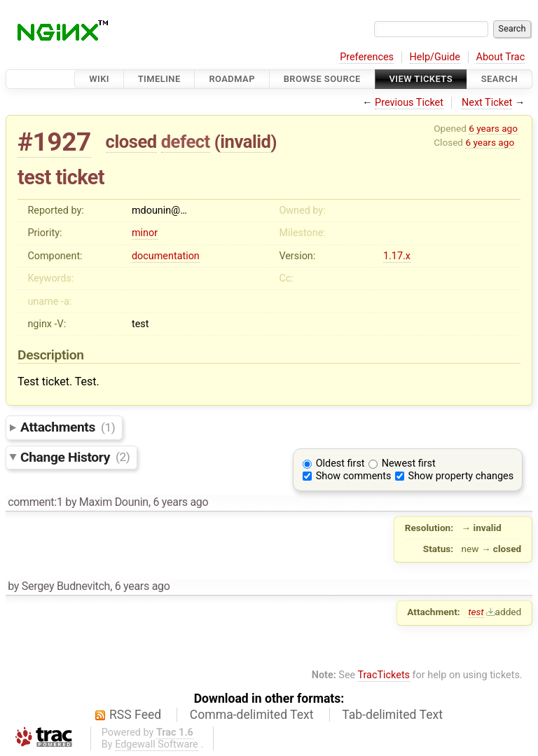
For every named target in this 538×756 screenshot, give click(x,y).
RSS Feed (135, 715)
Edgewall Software (157, 744)
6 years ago (493, 128)
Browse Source (322, 79)
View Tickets (421, 79)
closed (131, 142)
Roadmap (232, 79)
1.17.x (397, 256)
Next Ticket (487, 103)
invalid (245, 142)
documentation (166, 256)
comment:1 (35, 502)
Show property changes (461, 476)
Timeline (159, 79)
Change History (75, 456)
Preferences (367, 57)
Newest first (409, 463)
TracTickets (384, 675)
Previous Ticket (409, 103)
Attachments (68, 427)
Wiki (99, 79)
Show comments (354, 476)
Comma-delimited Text (252, 715)
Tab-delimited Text (392, 715)
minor (145, 233)
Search (499, 79)
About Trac (501, 57)
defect (186, 142)
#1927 (54, 142)
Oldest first (340, 463)
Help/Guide (435, 57)
